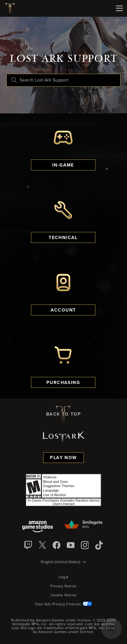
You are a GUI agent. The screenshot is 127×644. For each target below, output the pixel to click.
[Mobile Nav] (119, 8)
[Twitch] (28, 545)
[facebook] (56, 545)
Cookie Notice (64, 595)
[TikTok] (99, 545)
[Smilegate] (84, 525)
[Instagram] (85, 545)
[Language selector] (64, 562)
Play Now (63, 458)
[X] (42, 545)
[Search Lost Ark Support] (64, 80)
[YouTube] (71, 545)
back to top (64, 414)
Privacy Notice (63, 586)
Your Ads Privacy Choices (63, 604)
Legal (64, 577)
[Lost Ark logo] (12, 8)
